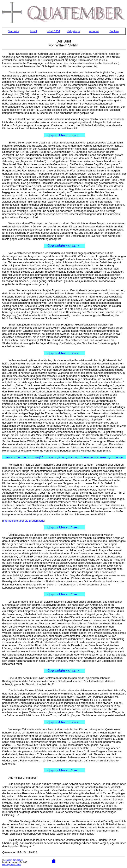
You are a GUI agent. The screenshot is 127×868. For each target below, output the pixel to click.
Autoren (94, 31)
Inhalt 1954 (53, 31)
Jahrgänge (74, 31)
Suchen (114, 31)
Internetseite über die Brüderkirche (24, 521)
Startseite (14, 31)
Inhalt (34, 31)
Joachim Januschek (13, 860)
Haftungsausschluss (12, 865)
